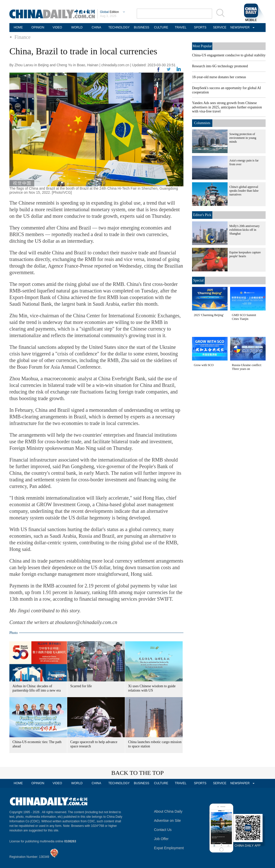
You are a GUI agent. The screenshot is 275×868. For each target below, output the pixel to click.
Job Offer (161, 839)
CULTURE (161, 27)
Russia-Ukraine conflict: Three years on (247, 367)
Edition (109, 12)
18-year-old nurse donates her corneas (219, 77)
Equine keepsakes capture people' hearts (245, 254)
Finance (22, 37)
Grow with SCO (204, 365)
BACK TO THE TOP (138, 773)
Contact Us (163, 830)
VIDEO (57, 27)
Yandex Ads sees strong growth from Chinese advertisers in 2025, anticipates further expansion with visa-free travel (227, 107)
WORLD (77, 27)
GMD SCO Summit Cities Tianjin (244, 317)
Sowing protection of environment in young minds (243, 138)
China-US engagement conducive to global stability (229, 55)
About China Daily (168, 811)
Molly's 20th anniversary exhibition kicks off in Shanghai (244, 230)
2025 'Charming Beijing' (209, 315)
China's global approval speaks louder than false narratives (244, 191)
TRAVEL (181, 27)
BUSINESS (142, 27)
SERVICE (220, 27)
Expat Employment (169, 848)
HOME (18, 27)
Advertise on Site (167, 821)
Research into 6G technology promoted (220, 66)
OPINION (38, 27)
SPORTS (200, 27)
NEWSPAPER (239, 27)
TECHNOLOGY (119, 27)
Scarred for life (81, 686)
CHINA (96, 27)
